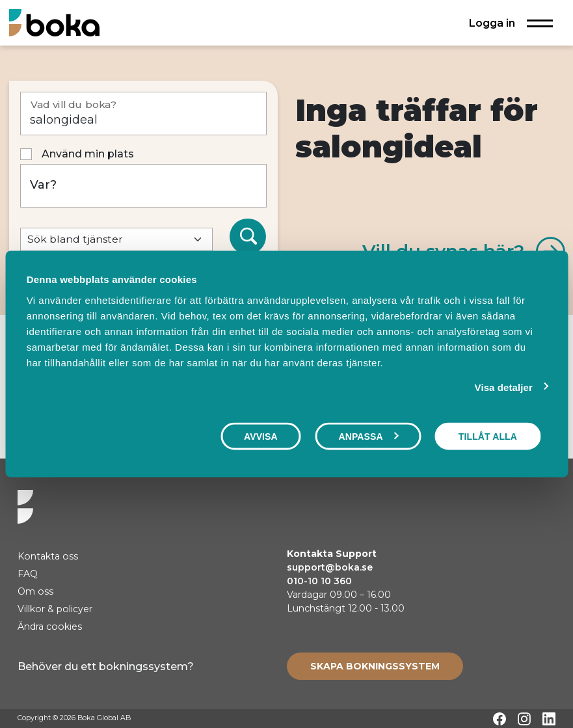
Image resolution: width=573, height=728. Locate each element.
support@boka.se (330, 567)
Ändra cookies (50, 627)
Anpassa (368, 437)
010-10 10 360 (319, 581)
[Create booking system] (375, 666)
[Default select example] (117, 240)
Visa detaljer (504, 387)
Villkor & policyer (55, 609)
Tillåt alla (488, 437)
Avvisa (261, 437)
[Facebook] (500, 719)
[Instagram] (524, 719)
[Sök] (248, 237)
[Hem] (54, 22)
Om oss (35, 591)
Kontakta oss (48, 556)
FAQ (28, 574)
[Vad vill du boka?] (144, 114)
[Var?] (144, 186)
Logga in (492, 23)
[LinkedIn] (549, 719)
